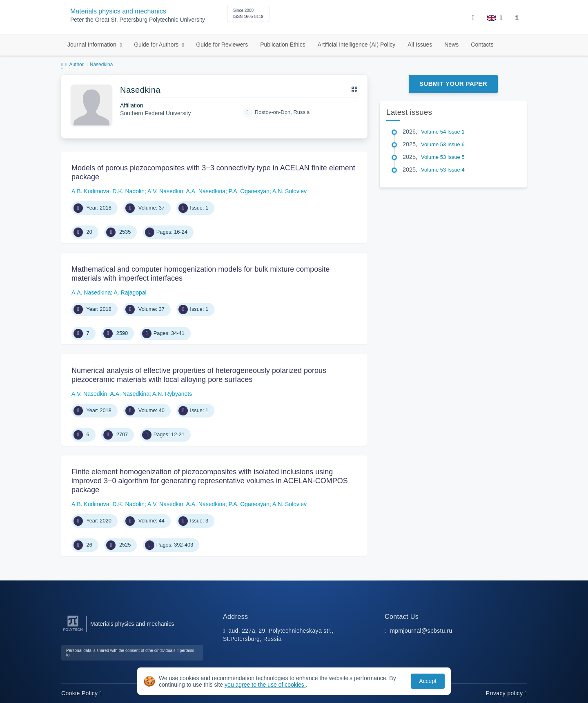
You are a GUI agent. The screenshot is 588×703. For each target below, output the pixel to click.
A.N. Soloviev (290, 191)
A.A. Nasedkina (206, 191)
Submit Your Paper (453, 84)
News (451, 45)
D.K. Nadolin (128, 191)
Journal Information (93, 45)
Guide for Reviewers (222, 45)
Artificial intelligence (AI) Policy (357, 45)
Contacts (482, 45)
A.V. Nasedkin (165, 191)
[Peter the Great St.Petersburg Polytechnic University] (73, 631)
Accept (428, 681)
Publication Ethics (283, 45)
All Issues (420, 45)
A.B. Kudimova (90, 191)
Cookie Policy (81, 693)
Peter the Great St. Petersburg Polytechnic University (138, 20)
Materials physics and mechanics (118, 11)
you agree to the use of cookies (265, 685)
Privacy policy (506, 693)
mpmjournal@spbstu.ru (421, 631)
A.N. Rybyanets (172, 394)
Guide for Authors (157, 45)
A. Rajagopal (130, 292)
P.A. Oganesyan (249, 191)
